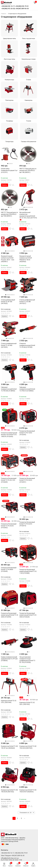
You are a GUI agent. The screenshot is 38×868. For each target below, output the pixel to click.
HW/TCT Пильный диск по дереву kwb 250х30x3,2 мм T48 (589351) (28, 170)
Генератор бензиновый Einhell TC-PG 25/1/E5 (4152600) (9, 480)
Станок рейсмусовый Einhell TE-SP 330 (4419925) (8, 302)
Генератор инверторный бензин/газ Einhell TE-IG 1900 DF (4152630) (9, 434)
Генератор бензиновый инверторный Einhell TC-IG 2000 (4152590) (10, 615)
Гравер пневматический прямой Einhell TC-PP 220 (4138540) (9, 659)
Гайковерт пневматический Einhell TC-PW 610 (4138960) (27, 389)
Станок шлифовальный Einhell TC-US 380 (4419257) (27, 302)
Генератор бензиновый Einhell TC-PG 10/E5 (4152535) (27, 433)
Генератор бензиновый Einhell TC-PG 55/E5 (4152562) (9, 526)
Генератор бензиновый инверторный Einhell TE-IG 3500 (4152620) (28, 615)
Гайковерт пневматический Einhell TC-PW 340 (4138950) (9, 389)
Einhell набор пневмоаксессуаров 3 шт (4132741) (9, 170)
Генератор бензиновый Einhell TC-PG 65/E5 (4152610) (27, 524)
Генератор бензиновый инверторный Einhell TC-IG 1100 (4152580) (28, 571)
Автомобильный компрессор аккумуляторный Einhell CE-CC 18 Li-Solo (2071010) (28, 216)
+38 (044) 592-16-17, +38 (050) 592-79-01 (14, 853)
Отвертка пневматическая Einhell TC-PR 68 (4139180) (27, 345)
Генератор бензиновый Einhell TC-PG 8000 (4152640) (9, 569)
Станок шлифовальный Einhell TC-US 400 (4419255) (9, 345)
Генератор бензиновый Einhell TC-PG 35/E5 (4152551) (27, 480)
